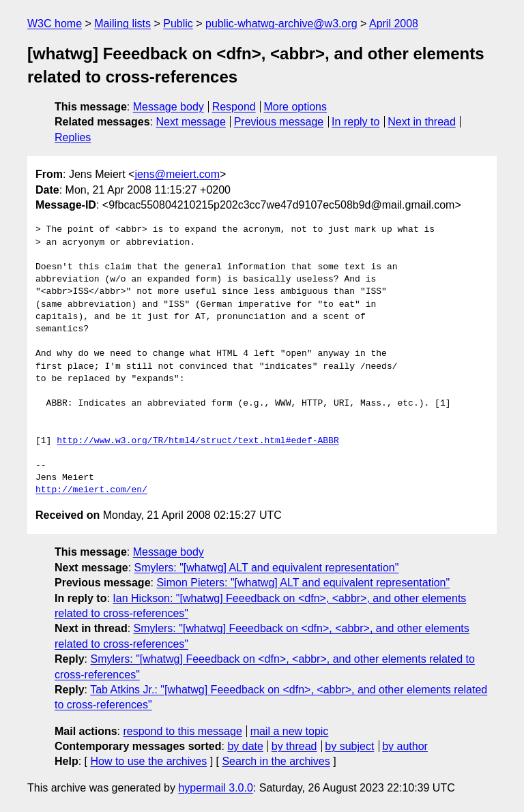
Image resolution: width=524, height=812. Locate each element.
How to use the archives (148, 761)
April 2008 (394, 24)
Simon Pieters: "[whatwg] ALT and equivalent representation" (303, 583)
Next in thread (422, 122)
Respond (234, 107)
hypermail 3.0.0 (215, 788)
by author (405, 746)
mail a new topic (290, 731)
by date (245, 746)
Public (178, 24)
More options (296, 107)
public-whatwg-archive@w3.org (281, 24)
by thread (294, 746)
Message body (169, 107)
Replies (73, 137)
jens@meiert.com (177, 174)
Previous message (279, 122)
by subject (349, 746)
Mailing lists (122, 24)
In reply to (355, 122)
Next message (191, 122)
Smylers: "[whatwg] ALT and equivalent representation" (267, 568)
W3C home (55, 24)
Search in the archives (276, 761)
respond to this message (182, 731)
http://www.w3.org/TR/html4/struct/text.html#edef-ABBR (198, 441)
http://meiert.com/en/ (91, 490)
